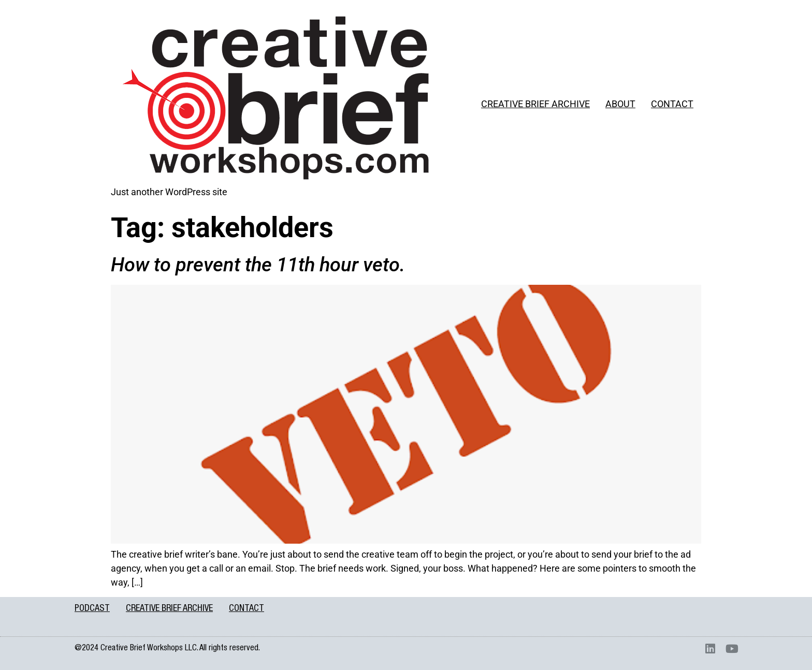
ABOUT (620, 104)
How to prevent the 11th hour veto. (258, 265)
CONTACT (672, 104)
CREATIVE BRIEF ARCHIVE (535, 104)
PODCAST (92, 609)
